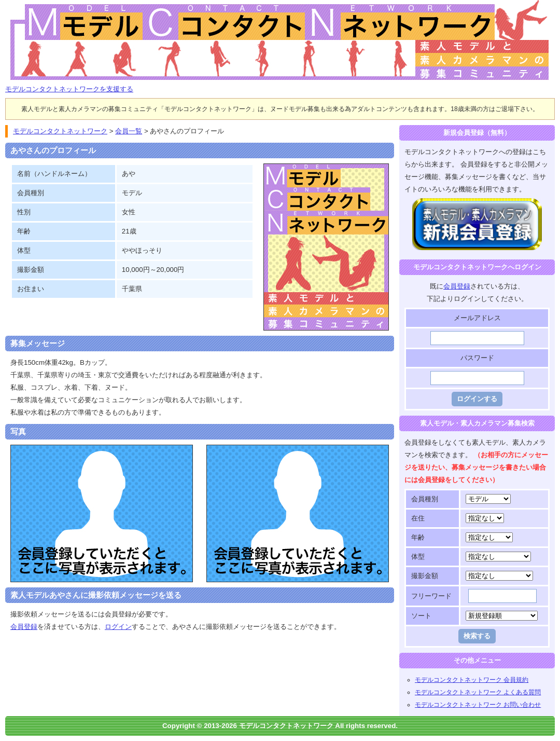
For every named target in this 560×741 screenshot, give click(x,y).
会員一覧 (129, 131)
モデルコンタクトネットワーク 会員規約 (472, 680)
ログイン (118, 627)
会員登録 (24, 627)
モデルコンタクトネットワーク (14, 6)
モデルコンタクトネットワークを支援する (69, 89)
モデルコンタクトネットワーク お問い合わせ (478, 705)
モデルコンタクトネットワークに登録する (477, 204)
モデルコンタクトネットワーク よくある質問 (478, 692)
